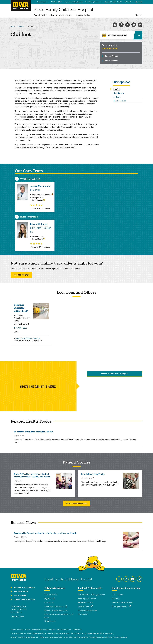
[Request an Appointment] (121, 35)
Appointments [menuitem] (42, 2)
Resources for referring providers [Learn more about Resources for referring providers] (92, 594)
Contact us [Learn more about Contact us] (49, 602)
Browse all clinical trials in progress (115, 374)
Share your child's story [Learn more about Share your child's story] (54, 607)
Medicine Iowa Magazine (79, 637)
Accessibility (77, 629)
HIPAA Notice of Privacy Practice (43, 629)
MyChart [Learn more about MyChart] (48, 599)
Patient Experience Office (36, 633)
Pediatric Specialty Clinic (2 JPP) (21, 308)
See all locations (21, 591)
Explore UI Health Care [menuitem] (113, 2)
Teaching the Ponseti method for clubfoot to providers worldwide (45, 533)
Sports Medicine (120, 101)
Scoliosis (117, 97)
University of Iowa (120, 637)
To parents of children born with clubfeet (34, 432)
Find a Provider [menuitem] (40, 15)
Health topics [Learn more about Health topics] (50, 621)
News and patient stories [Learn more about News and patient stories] (122, 602)
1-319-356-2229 (21, 328)
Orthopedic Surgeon (30, 179)
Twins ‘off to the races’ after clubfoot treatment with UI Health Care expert (32, 475)
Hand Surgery (119, 93)
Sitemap (14, 637)
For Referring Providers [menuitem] (93, 2)
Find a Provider (112, 61)
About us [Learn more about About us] (116, 598)
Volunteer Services (92, 633)
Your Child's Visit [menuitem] (83, 15)
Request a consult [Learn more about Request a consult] (86, 602)
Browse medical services (24, 599)
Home (13, 26)
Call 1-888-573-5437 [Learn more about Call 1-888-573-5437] (21, 275)
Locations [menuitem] (70, 15)
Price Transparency (107, 633)
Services (21, 26)
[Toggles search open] (139, 2)
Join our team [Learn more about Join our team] (118, 594)
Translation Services (18, 633)
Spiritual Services (77, 633)
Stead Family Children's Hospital (28, 338)
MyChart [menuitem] (54, 2)
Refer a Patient (112, 56)
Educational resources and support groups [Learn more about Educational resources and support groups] (59, 616)
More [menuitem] (137, 15)
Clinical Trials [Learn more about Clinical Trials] (84, 606)
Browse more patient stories (77, 503)
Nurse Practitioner (29, 217)
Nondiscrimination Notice (20, 629)
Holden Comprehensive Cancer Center (54, 637)
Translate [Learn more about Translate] (128, 2)
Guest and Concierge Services (58, 633)
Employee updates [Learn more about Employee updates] (120, 606)
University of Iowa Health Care (101, 637)
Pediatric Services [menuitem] (56, 15)
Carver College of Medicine (28, 637)
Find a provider (20, 595)
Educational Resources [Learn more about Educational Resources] (88, 610)
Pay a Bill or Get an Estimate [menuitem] (74, 2)
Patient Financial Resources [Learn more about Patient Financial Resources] (56, 610)
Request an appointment (24, 587)
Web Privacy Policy (64, 629)
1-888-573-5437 (110, 49)
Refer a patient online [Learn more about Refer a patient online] (87, 598)
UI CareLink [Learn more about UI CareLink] (83, 614)
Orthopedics (121, 82)
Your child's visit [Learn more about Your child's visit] (51, 594)
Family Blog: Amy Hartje (93, 474)
